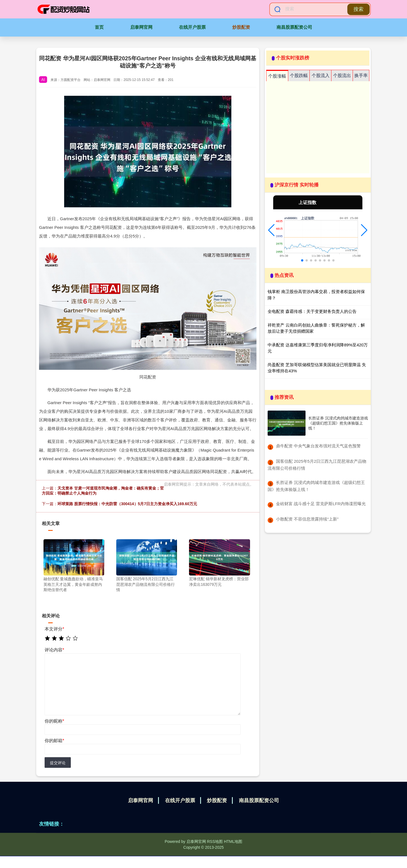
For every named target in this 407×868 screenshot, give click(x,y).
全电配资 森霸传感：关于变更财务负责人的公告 (312, 311)
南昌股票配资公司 (294, 27)
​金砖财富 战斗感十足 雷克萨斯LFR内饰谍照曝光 (321, 504)
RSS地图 (215, 841)
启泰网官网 (141, 27)
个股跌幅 (299, 75)
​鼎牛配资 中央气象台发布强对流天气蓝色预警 (318, 446)
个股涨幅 (277, 76)
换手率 (361, 75)
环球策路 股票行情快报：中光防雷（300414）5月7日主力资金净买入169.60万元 (127, 504)
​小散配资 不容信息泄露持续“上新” (307, 519)
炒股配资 (241, 27)
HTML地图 (233, 841)
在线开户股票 (192, 27)
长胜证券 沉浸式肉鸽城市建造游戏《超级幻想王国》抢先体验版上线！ (338, 423)
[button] (271, 230)
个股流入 (321, 75)
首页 (99, 27)
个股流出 (342, 75)
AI (43, 80)
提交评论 (58, 763)
